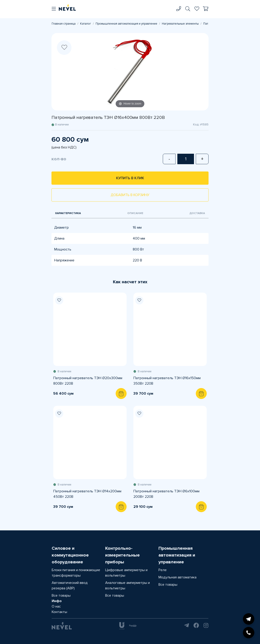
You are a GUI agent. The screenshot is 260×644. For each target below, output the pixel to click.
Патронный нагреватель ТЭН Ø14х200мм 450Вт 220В (87, 494)
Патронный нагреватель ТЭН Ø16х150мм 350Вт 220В (167, 381)
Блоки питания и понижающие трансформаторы (76, 573)
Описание (135, 213)
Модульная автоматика (177, 577)
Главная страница (64, 24)
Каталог (86, 24)
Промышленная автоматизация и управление (126, 24)
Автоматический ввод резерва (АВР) (70, 585)
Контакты (59, 612)
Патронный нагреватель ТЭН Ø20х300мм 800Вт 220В (88, 381)
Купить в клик (130, 178)
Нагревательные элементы (180, 24)
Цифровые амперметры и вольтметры (126, 573)
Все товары (61, 595)
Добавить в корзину (130, 195)
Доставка (197, 213)
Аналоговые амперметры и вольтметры (127, 585)
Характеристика (68, 213)
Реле (163, 570)
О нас (56, 606)
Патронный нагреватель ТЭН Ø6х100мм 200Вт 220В (166, 494)
